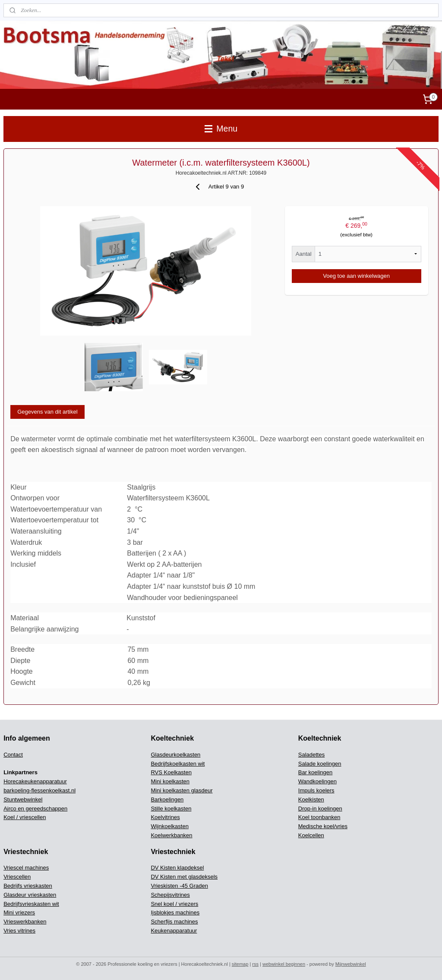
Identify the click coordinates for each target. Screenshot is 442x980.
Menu (221, 129)
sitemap (240, 964)
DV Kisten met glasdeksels (184, 877)
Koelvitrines (165, 817)
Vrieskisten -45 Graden (179, 886)
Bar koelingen (316, 772)
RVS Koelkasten (171, 772)
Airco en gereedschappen (35, 809)
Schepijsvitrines (170, 895)
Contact (13, 755)
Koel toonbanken (319, 817)
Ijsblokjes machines (175, 912)
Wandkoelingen (317, 781)
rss (255, 964)
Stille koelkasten (171, 809)
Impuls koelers (316, 790)
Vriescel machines (26, 868)
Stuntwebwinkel (23, 799)
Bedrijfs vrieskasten (28, 886)
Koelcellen (311, 835)
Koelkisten (311, 799)
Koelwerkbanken (171, 835)
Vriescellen (17, 877)
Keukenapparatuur (174, 931)
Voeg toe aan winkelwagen (356, 276)
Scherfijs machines (174, 922)
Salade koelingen (320, 764)
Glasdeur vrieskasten (30, 895)
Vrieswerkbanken (25, 922)
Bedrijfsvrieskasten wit (31, 904)
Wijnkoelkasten (169, 826)
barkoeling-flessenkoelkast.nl (39, 790)
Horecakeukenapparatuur (35, 781)
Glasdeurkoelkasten (175, 755)
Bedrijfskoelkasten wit (178, 764)
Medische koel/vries (323, 826)
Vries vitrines (19, 931)
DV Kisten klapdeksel (177, 868)
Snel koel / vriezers (174, 904)
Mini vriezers (19, 912)
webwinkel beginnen (284, 964)
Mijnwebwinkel (351, 964)
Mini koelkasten (170, 781)
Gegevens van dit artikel (47, 412)
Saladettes (311, 755)
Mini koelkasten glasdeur (182, 790)
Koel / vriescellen (25, 817)
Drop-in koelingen (320, 809)
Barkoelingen (167, 799)
